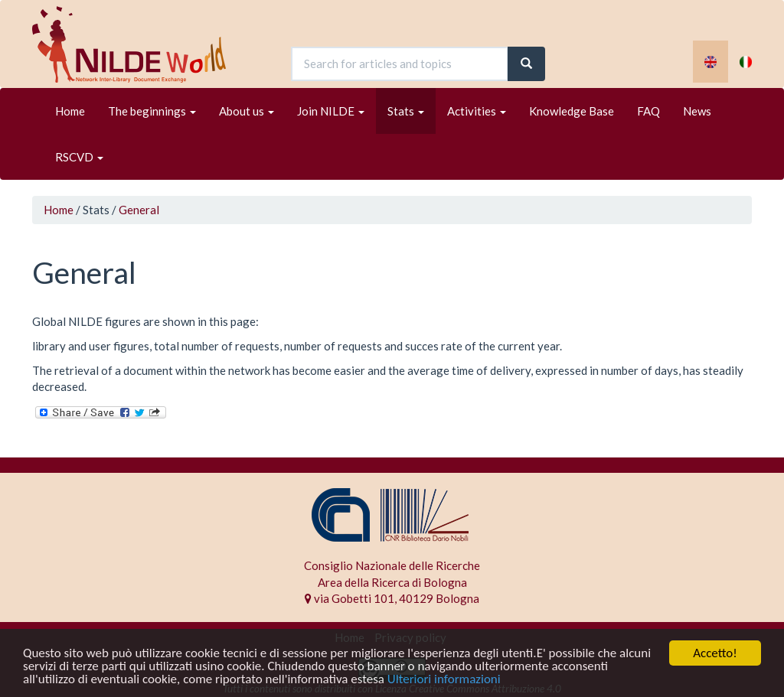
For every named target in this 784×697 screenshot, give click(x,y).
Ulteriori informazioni (444, 680)
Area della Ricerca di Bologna (392, 582)
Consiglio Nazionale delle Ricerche (392, 565)
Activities (477, 111)
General (139, 210)
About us (247, 111)
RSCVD (79, 157)
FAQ (648, 111)
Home (70, 111)
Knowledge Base (572, 111)
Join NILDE (331, 111)
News (697, 111)
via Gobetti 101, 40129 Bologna (392, 598)
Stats (406, 111)
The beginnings (152, 111)
